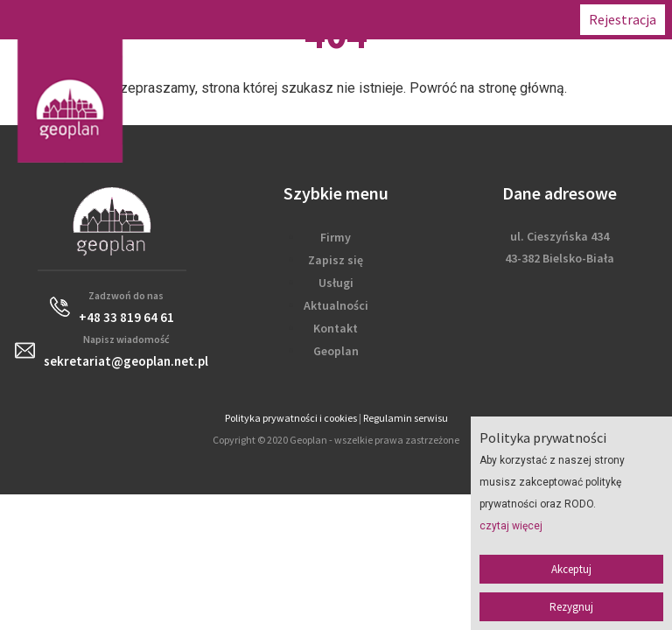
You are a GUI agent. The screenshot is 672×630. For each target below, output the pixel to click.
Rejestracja (623, 19)
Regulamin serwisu (406, 418)
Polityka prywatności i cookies (291, 418)
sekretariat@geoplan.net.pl (126, 361)
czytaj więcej (511, 526)
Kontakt (336, 328)
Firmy (336, 237)
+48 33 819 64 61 (126, 317)
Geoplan (336, 351)
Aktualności (336, 305)
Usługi (336, 283)
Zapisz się (336, 260)
